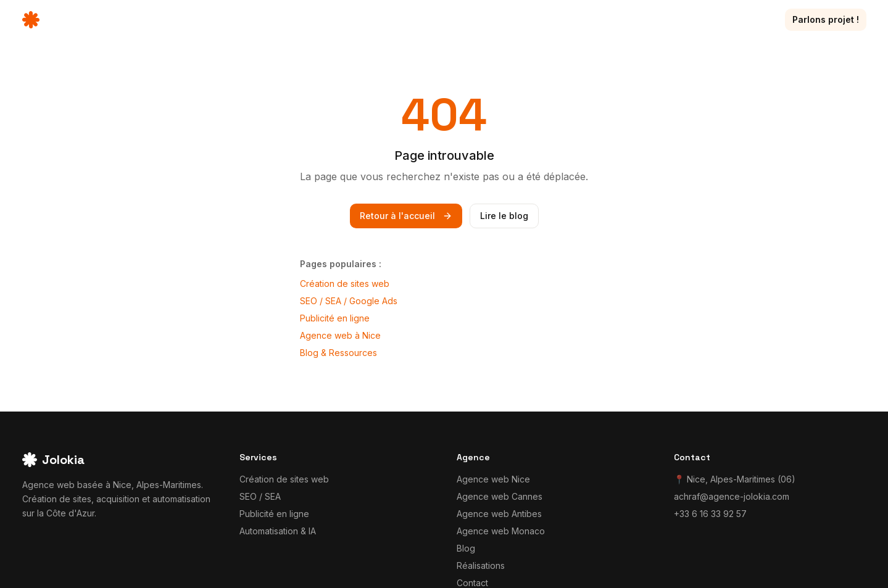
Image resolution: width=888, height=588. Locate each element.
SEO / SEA (260, 496)
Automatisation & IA (278, 531)
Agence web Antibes (499, 514)
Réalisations (646, 19)
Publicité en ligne (335, 318)
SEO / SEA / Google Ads (349, 301)
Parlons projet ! (826, 19)
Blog (702, 19)
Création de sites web (345, 284)
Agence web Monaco (501, 531)
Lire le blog (504, 216)
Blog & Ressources (338, 353)
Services (575, 20)
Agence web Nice (493, 479)
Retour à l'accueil (406, 216)
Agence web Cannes (500, 496)
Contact (748, 19)
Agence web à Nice (340, 335)
